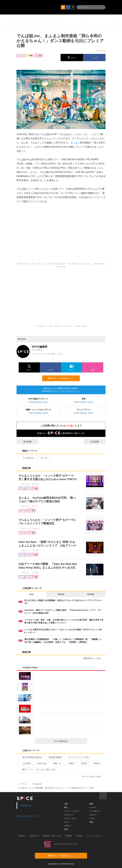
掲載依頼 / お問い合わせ (52, 836)
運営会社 (22, 836)
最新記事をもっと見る (93, 658)
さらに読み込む (69, 741)
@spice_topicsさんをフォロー (30, 816)
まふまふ (75, 143)
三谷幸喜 (25, 763)
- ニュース (93, 807)
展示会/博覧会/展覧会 (31, 757)
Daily (31, 594)
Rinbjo (95, 763)
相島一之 (56, 763)
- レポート (93, 815)
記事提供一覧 (34, 836)
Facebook (26, 805)
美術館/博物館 (54, 757)
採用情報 (69, 836)
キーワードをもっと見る (93, 777)
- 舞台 (66, 807)
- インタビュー (94, 811)
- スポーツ (67, 826)
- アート (66, 822)
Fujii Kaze (41, 763)
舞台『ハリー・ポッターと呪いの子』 (38, 769)
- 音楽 (66, 804)
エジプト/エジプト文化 (77, 757)
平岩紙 (83, 763)
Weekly (61, 594)
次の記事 (97, 442)
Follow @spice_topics (39, 402)
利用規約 (79, 836)
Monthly (91, 594)
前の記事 (25, 442)
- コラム (92, 818)
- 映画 (66, 829)
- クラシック (68, 815)
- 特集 (91, 822)
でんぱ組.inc (27, 458)
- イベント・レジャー (72, 811)
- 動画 (91, 804)
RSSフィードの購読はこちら (63, 378)
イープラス (22, 784)
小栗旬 (70, 763)
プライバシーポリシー (95, 836)
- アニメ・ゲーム (70, 818)
